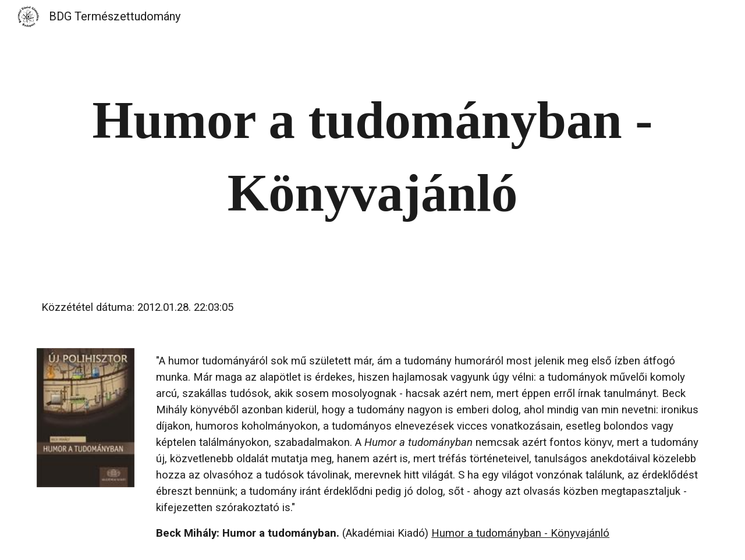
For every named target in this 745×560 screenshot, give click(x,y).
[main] (372, 157)
